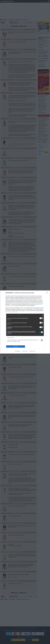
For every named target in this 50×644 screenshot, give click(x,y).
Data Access (25, 351)
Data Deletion (18, 351)
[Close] (47, 293)
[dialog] (25, 322)
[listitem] (25, 315)
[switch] (41, 318)
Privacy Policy (32, 351)
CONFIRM (16, 347)
